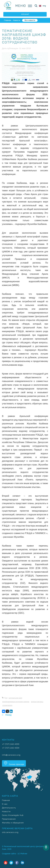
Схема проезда (14, 763)
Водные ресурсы (37, 702)
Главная (8, 20)
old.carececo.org (10, 832)
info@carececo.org (11, 755)
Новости (17, 20)
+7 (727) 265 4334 (11, 748)
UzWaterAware (7, 705)
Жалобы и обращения (13, 823)
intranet (25, 14)
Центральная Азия (15, 698)
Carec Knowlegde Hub (13, 815)
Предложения (9, 819)
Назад (7, 715)
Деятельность (9, 808)
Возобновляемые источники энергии (16, 702)
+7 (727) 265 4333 (11, 744)
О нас (5, 804)
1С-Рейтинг (22, 854)
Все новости (30, 20)
